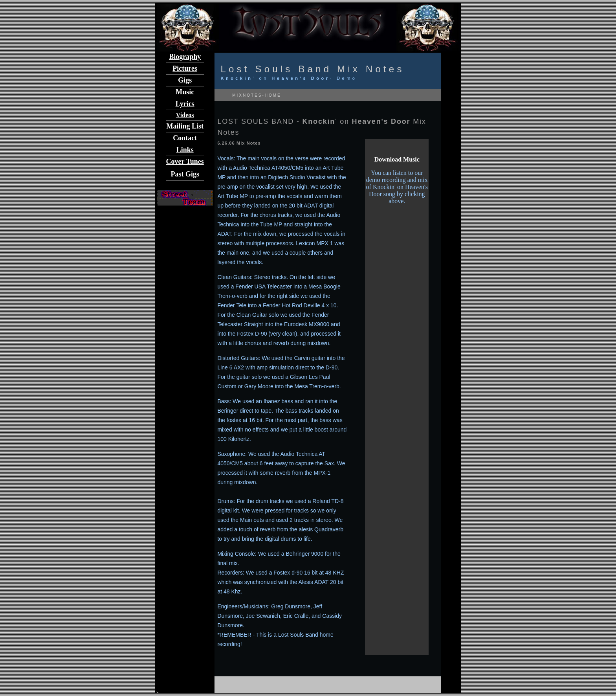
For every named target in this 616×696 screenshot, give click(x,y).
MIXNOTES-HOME (255, 95)
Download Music (397, 159)
